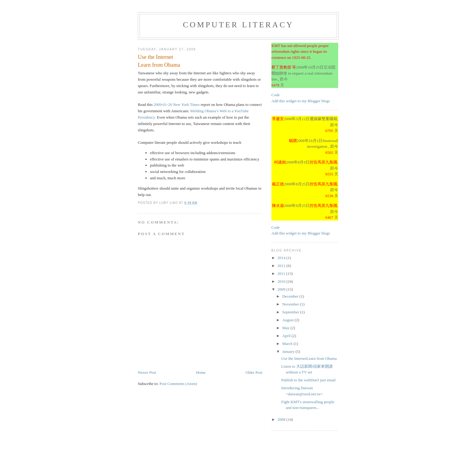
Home (201, 372)
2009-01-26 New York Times (177, 105)
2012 (282, 266)
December (291, 296)
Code (275, 95)
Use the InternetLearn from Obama (309, 358)
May (286, 328)
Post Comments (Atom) (178, 384)
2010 (282, 281)
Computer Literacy (238, 25)
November (291, 304)
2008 (282, 419)
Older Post (254, 372)
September (291, 312)
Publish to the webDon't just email (308, 380)
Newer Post (147, 372)
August (289, 320)
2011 (282, 273)
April (287, 336)
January (289, 351)
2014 (282, 258)
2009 (282, 289)
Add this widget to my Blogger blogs (301, 101)
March (288, 344)
